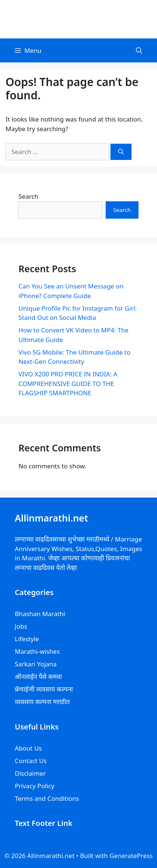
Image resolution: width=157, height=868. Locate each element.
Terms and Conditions (47, 798)
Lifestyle (27, 639)
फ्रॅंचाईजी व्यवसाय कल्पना (44, 689)
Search (28, 196)
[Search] (121, 152)
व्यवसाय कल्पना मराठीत (42, 702)
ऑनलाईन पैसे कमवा (38, 676)
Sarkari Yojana (36, 664)
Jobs (21, 626)
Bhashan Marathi (40, 614)
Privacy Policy (35, 786)
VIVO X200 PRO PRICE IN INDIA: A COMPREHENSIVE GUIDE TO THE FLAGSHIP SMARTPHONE (68, 383)
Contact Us (31, 761)
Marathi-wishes (37, 651)
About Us (28, 748)
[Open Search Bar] (139, 50)
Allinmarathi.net (79, 19)
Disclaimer (30, 773)
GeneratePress (131, 856)
